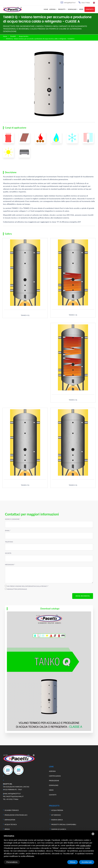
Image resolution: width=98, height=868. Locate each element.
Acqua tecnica (24, 36)
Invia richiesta (83, 596)
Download (72, 9)
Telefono (9, 542)
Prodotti (62, 9)
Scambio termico (12, 810)
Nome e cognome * (13, 519)
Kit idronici (56, 815)
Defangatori (10, 820)
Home (46, 9)
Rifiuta (73, 862)
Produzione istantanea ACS (16, 815)
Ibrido (7, 829)
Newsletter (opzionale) (17, 589)
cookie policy (85, 845)
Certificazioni (55, 776)
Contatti (90, 9)
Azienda (52, 9)
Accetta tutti (87, 862)
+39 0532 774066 (12, 799)
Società (8, 553)
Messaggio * (10, 565)
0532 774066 (86, 3)
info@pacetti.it (70, 3)
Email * (8, 530)
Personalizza (12, 862)
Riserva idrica (57, 820)
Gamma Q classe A (59, 829)
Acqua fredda (57, 810)
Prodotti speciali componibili (64, 824)
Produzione (54, 781)
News (81, 9)
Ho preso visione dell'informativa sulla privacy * (28, 586)
